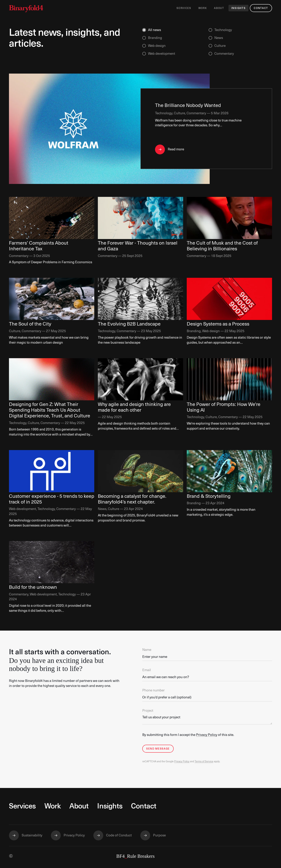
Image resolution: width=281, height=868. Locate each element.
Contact (261, 8)
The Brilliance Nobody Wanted (188, 106)
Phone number (153, 690)
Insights (238, 8)
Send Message (158, 749)
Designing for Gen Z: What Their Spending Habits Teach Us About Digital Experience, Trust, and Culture (50, 410)
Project (148, 711)
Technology (223, 30)
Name (147, 650)
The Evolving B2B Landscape (129, 324)
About (219, 8)
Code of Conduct (119, 835)
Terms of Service (204, 762)
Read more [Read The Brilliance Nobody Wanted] (176, 149)
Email (147, 670)
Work (203, 8)
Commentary (224, 54)
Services (184, 8)
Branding (155, 38)
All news (154, 30)
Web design (157, 46)
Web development (162, 54)
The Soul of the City (30, 324)
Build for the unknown (33, 587)
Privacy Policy (207, 735)
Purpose (159, 835)
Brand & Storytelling (209, 496)
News (219, 38)
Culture (220, 46)
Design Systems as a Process (218, 324)
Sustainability (32, 835)
